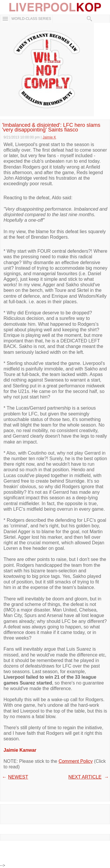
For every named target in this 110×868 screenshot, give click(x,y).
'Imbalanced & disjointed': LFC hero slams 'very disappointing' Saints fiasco (51, 127)
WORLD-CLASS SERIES (31, 19)
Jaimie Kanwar (20, 750)
